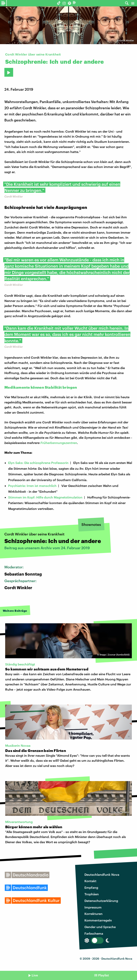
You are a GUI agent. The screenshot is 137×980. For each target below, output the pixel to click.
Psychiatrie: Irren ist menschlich (32, 486)
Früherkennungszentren (59, 443)
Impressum (93, 907)
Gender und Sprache (100, 927)
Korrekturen (93, 914)
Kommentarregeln (98, 920)
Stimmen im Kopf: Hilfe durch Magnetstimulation (45, 497)
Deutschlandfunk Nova (102, 874)
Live (35, 975)
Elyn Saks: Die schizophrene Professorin (38, 463)
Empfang (91, 887)
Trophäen (92, 894)
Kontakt (90, 881)
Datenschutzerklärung (101, 901)
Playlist (104, 975)
